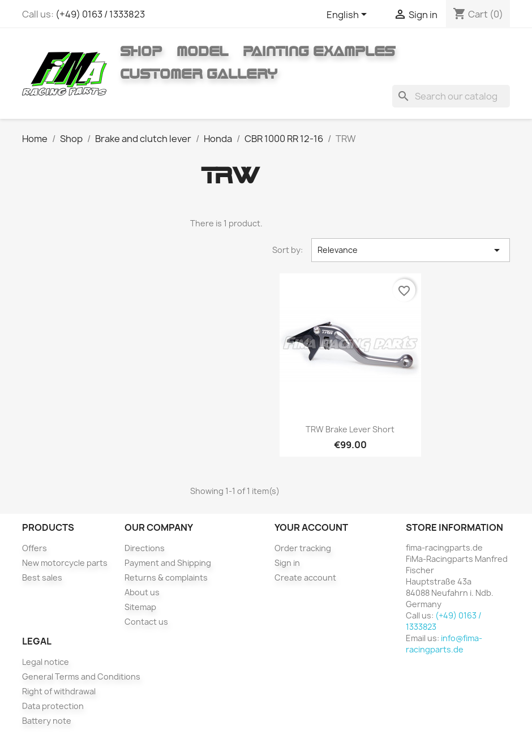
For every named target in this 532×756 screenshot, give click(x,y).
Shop (141, 51)
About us (142, 592)
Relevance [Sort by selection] (411, 250)
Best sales (42, 577)
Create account (305, 577)
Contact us (146, 622)
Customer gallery (199, 74)
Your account (311, 527)
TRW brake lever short (350, 429)
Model (202, 51)
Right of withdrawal (59, 691)
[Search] (451, 96)
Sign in (287, 563)
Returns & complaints (166, 577)
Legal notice (46, 662)
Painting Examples (319, 51)
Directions (145, 548)
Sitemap (140, 607)
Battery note (47, 721)
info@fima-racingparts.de (444, 644)
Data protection (53, 706)
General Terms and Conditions (81, 676)
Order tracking (303, 548)
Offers (35, 548)
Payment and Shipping (168, 563)
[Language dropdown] (349, 15)
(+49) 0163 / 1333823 (100, 14)
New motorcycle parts (65, 563)
